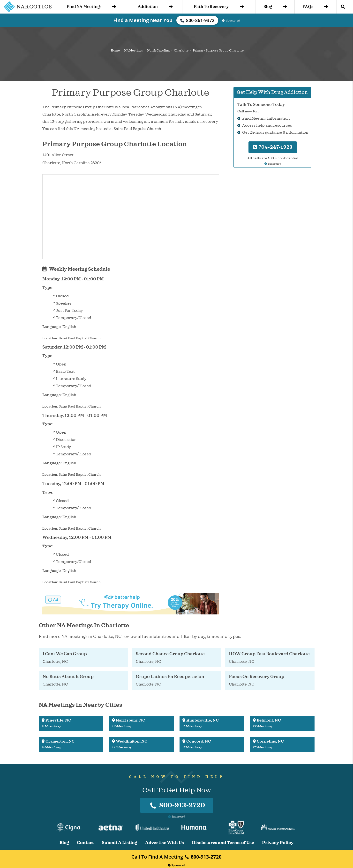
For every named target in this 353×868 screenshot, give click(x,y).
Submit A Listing (120, 843)
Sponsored (176, 865)
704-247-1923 (273, 147)
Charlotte (181, 51)
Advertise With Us (165, 843)
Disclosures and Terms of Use (223, 843)
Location (50, 338)
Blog (275, 7)
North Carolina (158, 51)
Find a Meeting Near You (143, 20)
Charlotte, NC (107, 636)
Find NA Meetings (91, 7)
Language (52, 327)
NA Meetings (133, 51)
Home (115, 51)
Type (47, 288)
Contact (85, 843)
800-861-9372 (197, 20)
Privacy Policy (278, 843)
